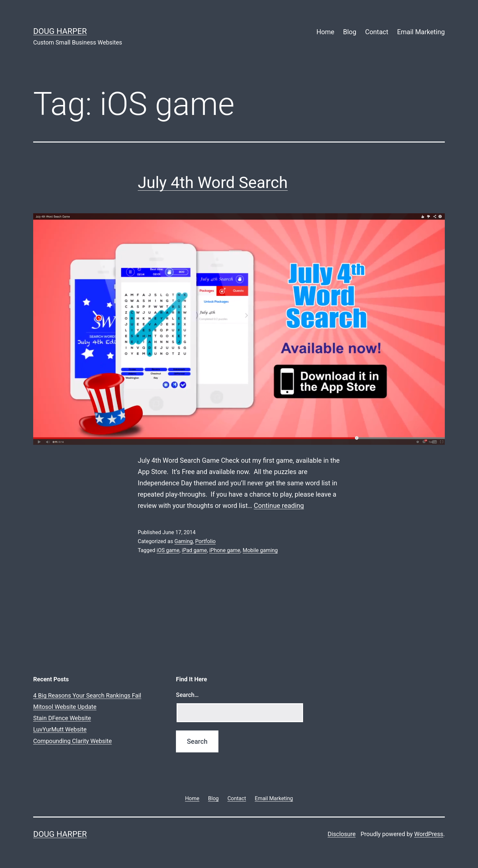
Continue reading (279, 506)
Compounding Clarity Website (73, 741)
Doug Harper (60, 31)
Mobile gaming (260, 550)
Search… (187, 695)
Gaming (183, 541)
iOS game (168, 550)
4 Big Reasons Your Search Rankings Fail (87, 695)
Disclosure (342, 834)
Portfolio (205, 541)
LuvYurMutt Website (60, 729)
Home (325, 32)
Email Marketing (421, 32)
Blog (350, 32)
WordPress (429, 834)
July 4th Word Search (213, 183)
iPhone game (225, 550)
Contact (377, 32)
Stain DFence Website (62, 718)
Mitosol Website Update (65, 707)
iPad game (195, 550)
